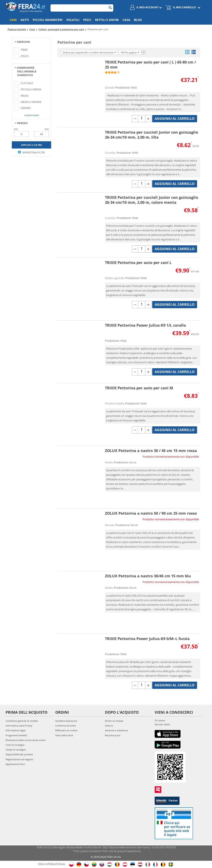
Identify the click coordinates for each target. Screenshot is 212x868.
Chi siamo (160, 720)
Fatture (109, 726)
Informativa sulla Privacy (19, 726)
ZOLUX (133, 462)
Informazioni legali (16, 730)
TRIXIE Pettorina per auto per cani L (138, 263)
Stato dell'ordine (64, 735)
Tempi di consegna (16, 750)
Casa (126, 20)
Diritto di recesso (114, 721)
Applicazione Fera (15, 764)
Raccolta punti (113, 735)
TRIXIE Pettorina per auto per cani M (139, 388)
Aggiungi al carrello (175, 119)
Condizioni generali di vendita (22, 721)
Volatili (73, 20)
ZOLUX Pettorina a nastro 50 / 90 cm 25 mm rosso (151, 513)
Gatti (25, 20)
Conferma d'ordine (66, 726)
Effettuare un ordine (66, 730)
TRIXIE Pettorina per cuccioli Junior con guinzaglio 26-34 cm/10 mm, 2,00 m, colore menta (152, 200)
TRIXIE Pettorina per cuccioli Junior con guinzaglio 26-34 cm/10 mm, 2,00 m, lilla (152, 135)
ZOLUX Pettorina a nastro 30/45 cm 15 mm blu (148, 576)
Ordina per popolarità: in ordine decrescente (89, 52)
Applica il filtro (32, 145)
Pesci (87, 20)
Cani (13, 20)
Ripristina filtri (31, 152)
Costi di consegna (15, 745)
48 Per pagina (130, 52)
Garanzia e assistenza (116, 730)
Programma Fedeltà (16, 735)
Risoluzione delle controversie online (26, 740)
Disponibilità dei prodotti (19, 754)
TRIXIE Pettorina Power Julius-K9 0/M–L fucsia (147, 639)
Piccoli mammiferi (48, 20)
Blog (138, 20)
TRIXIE (134, 88)
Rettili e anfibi (107, 20)
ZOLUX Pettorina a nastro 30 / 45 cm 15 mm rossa (151, 451)
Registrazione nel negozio (19, 759)
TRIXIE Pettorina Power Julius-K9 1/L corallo (145, 325)
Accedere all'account (66, 721)
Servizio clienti (162, 724)
